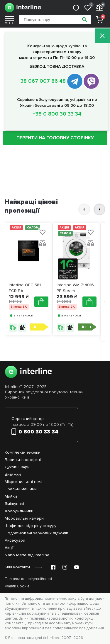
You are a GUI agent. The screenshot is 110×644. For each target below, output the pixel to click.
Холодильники (19, 511)
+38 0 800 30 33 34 (57, 114)
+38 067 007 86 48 (42, 81)
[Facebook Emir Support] (53, 567)
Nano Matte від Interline (27, 555)
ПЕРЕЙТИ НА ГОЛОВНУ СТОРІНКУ (55, 138)
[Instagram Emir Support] (65, 567)
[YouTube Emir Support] (77, 567)
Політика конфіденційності (28, 579)
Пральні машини (21, 489)
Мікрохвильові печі (23, 482)
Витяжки (13, 474)
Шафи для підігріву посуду (31, 526)
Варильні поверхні (23, 460)
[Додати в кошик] (41, 302)
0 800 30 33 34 (35, 432)
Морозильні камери (24, 518)
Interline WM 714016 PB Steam (75, 288)
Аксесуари (15, 540)
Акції (9, 548)
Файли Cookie (17, 586)
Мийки (11, 496)
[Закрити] (102, 36)
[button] (84, 209)
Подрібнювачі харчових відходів (37, 533)
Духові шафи (17, 467)
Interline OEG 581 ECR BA (25, 288)
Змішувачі (14, 504)
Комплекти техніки (23, 452)
